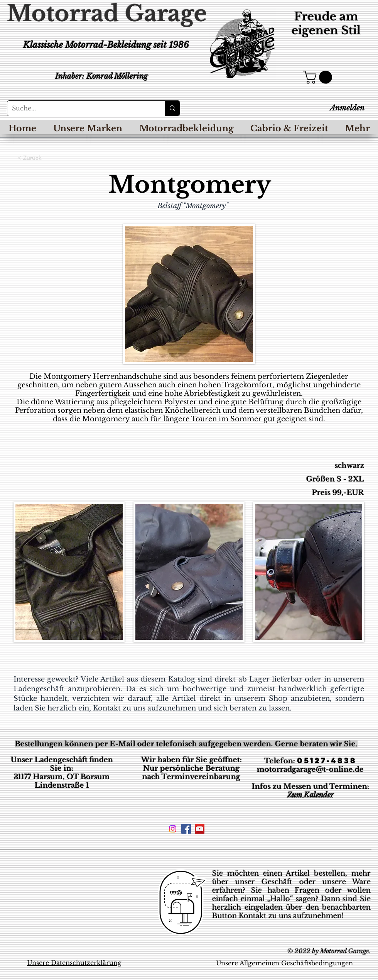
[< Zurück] (43, 158)
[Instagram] (173, 829)
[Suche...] (80, 108)
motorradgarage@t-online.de (310, 770)
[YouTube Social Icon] (200, 829)
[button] (319, 77)
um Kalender (313, 795)
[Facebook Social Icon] (186, 829)
